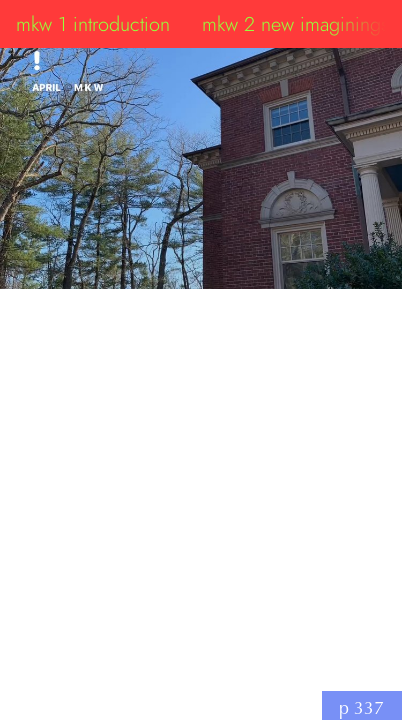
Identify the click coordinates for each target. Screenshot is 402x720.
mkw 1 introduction (93, 24)
